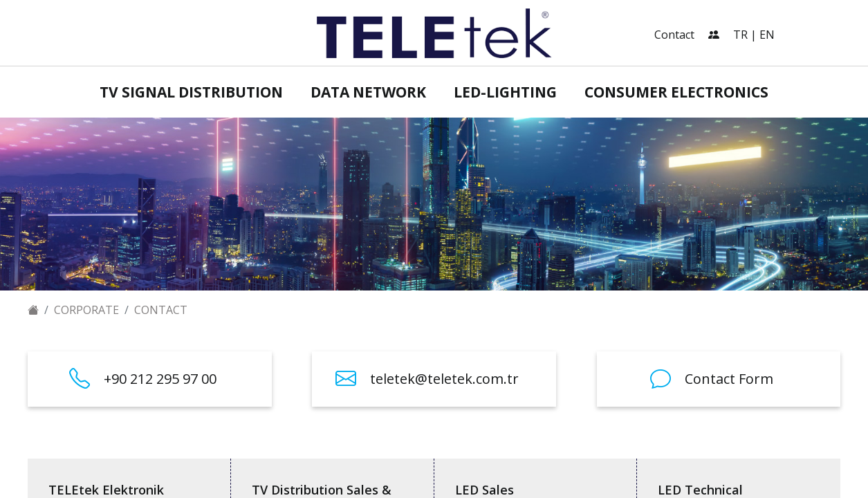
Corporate (86, 310)
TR (740, 35)
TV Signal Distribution (191, 92)
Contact (674, 35)
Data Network (368, 92)
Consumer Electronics (676, 92)
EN (767, 35)
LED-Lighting (505, 92)
